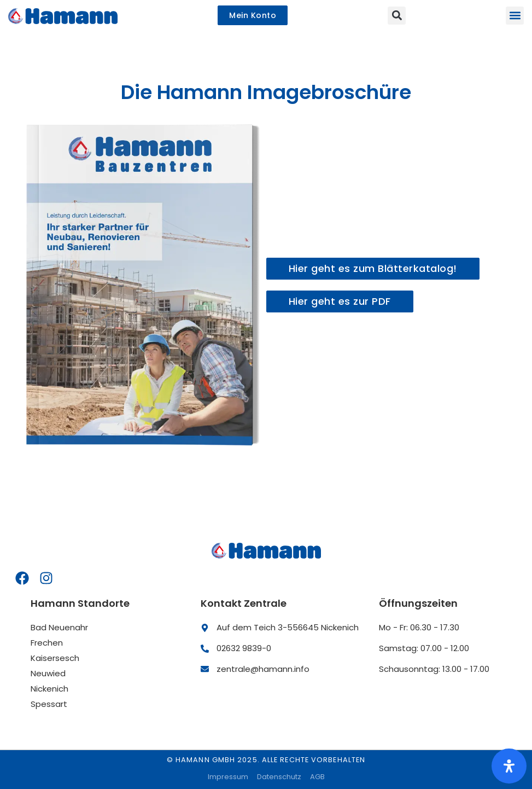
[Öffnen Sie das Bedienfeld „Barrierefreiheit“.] (509, 766)
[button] (515, 16)
